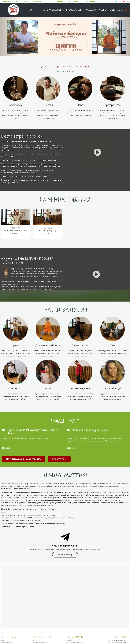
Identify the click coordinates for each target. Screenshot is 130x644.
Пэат (112, 345)
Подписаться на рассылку (24, 459)
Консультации (52, 10)
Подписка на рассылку (8, 642)
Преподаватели (73, 10)
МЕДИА (103, 10)
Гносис (48, 388)
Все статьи (59, 459)
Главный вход (70, 640)
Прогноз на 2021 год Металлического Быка (33, 432)
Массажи (91, 10)
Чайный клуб (91, 1)
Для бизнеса (74, 1)
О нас (49, 1)
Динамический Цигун (48, 345)
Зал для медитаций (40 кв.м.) (75, 642)
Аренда (60, 1)
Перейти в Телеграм (65, 555)
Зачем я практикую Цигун (90, 430)
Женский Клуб (112, 388)
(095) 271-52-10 (21, 1)
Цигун (15, 345)
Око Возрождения (80, 388)
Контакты (37, 1)
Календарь (116, 10)
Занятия (35, 10)
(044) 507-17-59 (9, 1)
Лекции (15, 388)
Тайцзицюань (80, 345)
